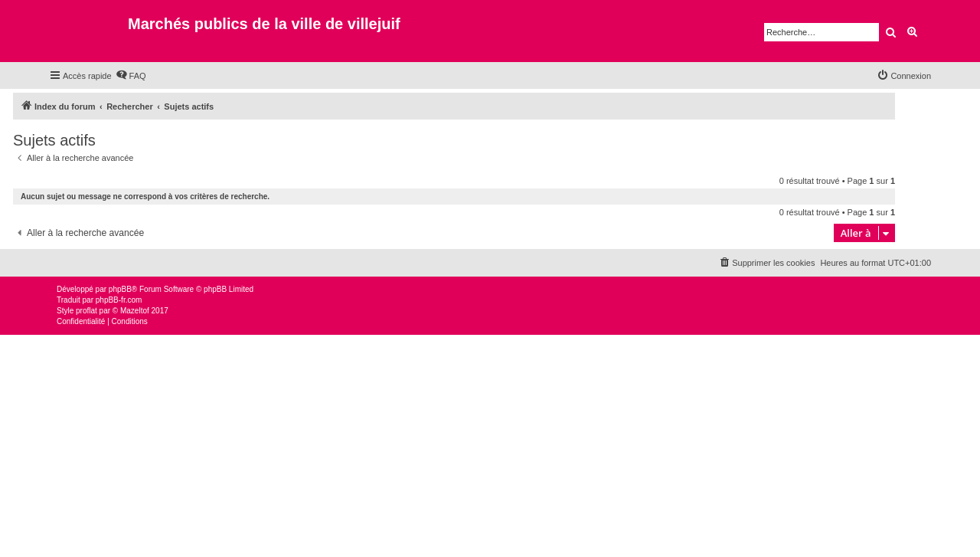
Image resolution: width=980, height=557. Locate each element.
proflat (87, 311)
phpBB (120, 289)
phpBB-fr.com (119, 300)
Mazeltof (135, 311)
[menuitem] (131, 76)
